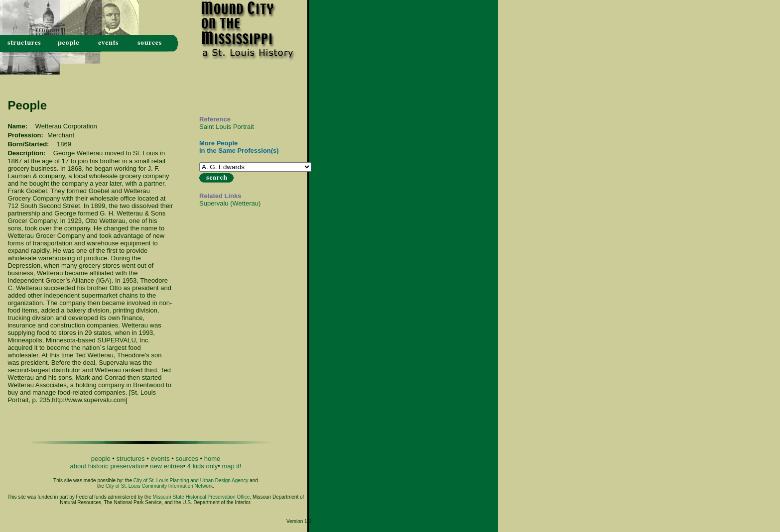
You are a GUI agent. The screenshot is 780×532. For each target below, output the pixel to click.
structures (131, 459)
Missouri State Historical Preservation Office (201, 497)
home (212, 459)
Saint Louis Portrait (227, 127)
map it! (231, 466)
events (160, 459)
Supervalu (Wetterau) (230, 203)
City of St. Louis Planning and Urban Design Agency (191, 480)
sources (187, 459)
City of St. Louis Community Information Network (159, 486)
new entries (166, 466)
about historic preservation (108, 466)
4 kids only (202, 466)
